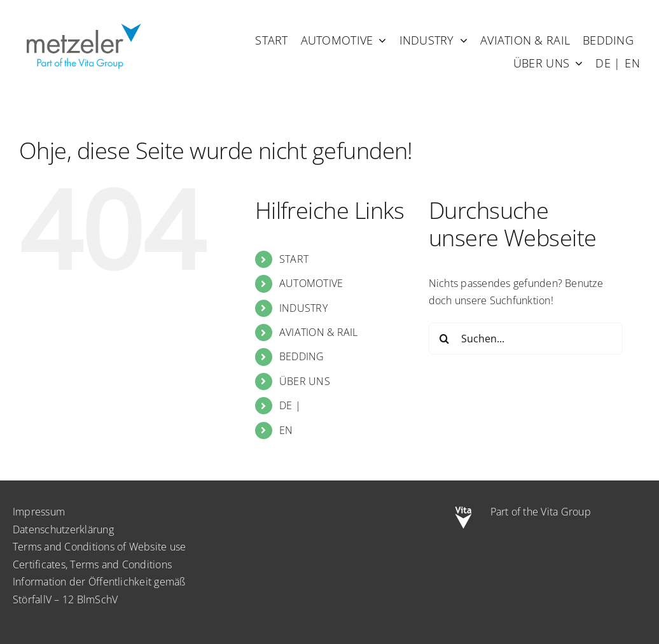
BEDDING (302, 356)
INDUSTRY (303, 308)
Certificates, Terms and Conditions (92, 564)
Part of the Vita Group (541, 512)
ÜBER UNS (305, 381)
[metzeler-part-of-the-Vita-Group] (83, 21)
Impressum (39, 512)
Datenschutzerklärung (63, 529)
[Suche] (445, 339)
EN (286, 430)
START (294, 259)
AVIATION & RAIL (319, 332)
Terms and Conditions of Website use (99, 547)
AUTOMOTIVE (311, 283)
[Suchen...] (526, 339)
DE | (290, 405)
